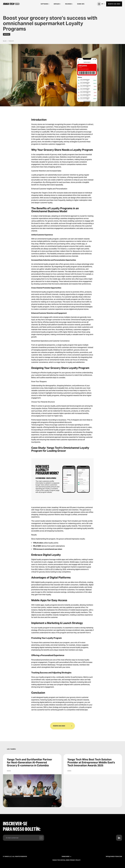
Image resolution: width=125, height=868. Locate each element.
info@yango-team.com (114, 857)
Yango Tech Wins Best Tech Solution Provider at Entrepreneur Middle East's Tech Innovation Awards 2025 (91, 762)
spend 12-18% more (52, 159)
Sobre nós (81, 4)
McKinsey (51, 665)
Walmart (89, 590)
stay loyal (41, 134)
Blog (5, 41)
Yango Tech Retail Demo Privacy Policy (66, 860)
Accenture (62, 420)
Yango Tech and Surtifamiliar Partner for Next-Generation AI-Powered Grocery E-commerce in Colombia (30, 762)
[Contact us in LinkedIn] (119, 838)
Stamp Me (42, 610)
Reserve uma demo (114, 4)
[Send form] (41, 838)
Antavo (79, 645)
